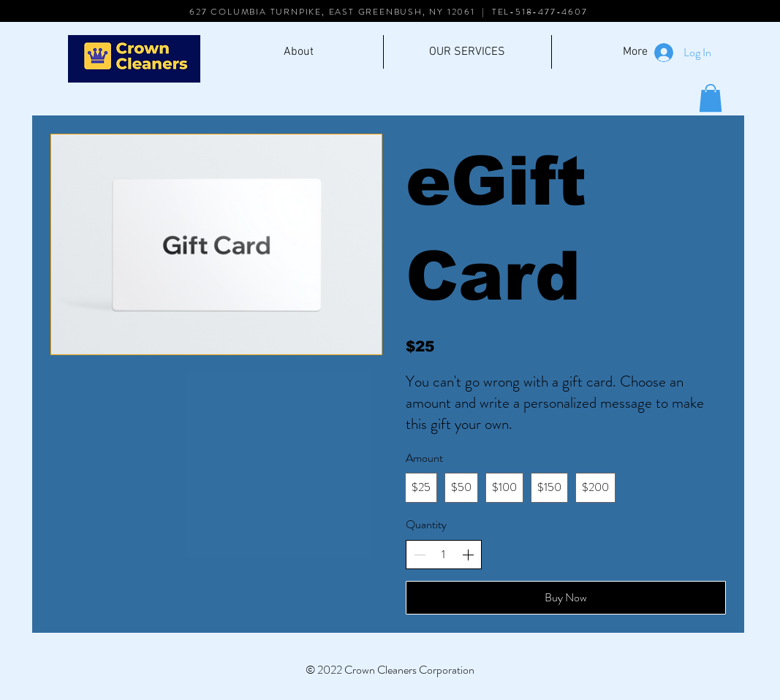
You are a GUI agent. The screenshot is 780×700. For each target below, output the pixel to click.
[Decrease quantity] (420, 555)
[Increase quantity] (468, 555)
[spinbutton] (444, 555)
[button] (711, 98)
